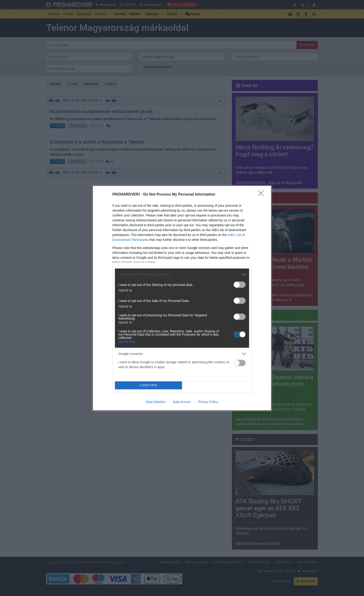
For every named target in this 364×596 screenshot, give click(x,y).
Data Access (182, 402)
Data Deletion (156, 402)
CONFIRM (148, 385)
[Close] (262, 195)
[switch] (240, 285)
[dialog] (182, 298)
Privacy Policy (208, 402)
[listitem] (182, 274)
